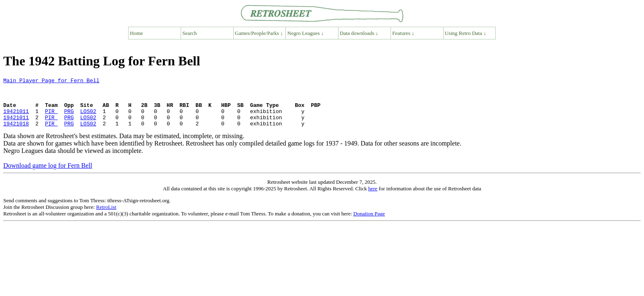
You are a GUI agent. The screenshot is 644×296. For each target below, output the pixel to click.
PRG (69, 118)
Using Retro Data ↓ (466, 33)
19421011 (16, 118)
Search (190, 33)
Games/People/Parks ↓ (259, 33)
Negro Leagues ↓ (306, 33)
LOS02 (88, 118)
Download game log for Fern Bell (48, 175)
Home (136, 33)
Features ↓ (403, 33)
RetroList (106, 217)
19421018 (16, 133)
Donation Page (369, 223)
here (373, 198)
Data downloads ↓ (359, 33)
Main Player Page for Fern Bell (51, 81)
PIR (51, 118)
